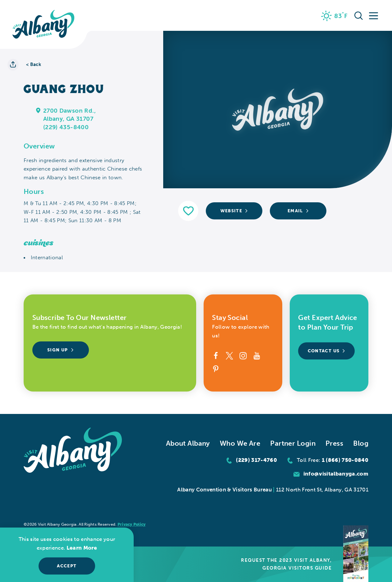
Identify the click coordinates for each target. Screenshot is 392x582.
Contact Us (327, 351)
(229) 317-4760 (256, 460)
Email (298, 211)
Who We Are (240, 443)
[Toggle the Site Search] (359, 15)
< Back (34, 65)
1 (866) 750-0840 (345, 460)
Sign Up (61, 350)
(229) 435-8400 (66, 127)
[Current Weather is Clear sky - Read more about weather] (334, 16)
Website (234, 211)
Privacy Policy (132, 524)
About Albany (188, 443)
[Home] (44, 24)
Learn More (82, 548)
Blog (361, 443)
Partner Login (293, 443)
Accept (67, 566)
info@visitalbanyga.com (336, 474)
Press (334, 443)
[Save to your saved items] (188, 211)
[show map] (38, 110)
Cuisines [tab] (39, 243)
